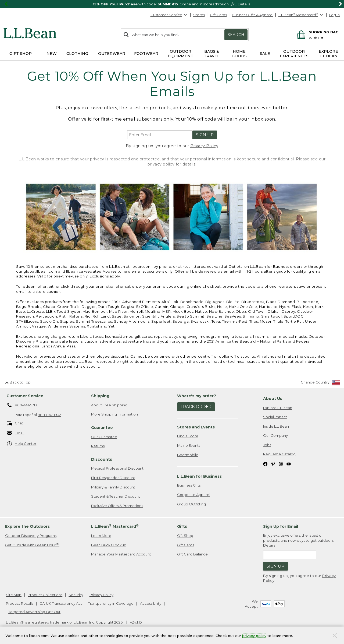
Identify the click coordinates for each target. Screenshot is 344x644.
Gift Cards (218, 15)
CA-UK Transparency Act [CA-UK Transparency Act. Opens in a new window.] (61, 603)
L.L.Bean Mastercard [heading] (115, 526)
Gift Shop (185, 536)
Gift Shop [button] (21, 54)
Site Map (14, 595)
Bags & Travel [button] (212, 54)
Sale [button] (265, 54)
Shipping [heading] (100, 396)
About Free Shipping (109, 405)
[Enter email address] (160, 135)
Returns (98, 446)
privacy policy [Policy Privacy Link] (254, 635)
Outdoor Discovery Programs (31, 536)
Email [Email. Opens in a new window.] (16, 433)
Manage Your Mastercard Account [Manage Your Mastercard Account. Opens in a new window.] (121, 554)
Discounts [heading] (102, 459)
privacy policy (161, 164)
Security (76, 595)
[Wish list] (324, 38)
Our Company (275, 435)
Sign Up (205, 135)
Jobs (267, 445)
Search (236, 35)
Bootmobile (188, 455)
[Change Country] (320, 383)
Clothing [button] (77, 54)
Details (244, 4)
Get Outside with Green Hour (32, 545)
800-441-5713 (22, 405)
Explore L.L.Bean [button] (328, 54)
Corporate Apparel (194, 495)
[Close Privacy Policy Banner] (335, 636)
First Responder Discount (113, 478)
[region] (172, 4)
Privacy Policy (204, 146)
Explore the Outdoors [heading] (27, 526)
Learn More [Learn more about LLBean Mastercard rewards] (101, 536)
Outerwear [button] (112, 54)
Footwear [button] (146, 54)
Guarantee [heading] (102, 428)
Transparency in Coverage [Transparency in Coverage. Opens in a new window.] (111, 603)
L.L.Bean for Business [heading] (199, 476)
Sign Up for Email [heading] (281, 526)
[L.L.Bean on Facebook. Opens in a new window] (265, 464)
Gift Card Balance (192, 554)
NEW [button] (52, 54)
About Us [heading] (273, 399)
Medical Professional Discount (117, 468)
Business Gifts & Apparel (253, 15)
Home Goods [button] (239, 54)
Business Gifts (189, 485)
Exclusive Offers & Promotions (117, 506)
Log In (334, 15)
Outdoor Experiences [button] (294, 54)
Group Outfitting (191, 504)
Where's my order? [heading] (197, 396)
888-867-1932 (49, 415)
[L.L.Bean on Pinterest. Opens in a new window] (273, 464)
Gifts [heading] (182, 526)
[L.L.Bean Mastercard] (301, 15)
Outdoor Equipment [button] (180, 54)
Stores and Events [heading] (196, 427)
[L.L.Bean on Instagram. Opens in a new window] (281, 464)
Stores (199, 15)
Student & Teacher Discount (116, 496)
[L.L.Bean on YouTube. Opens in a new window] (289, 464)
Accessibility (151, 603)
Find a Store (188, 436)
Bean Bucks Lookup (109, 545)
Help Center (22, 444)
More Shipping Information (114, 414)
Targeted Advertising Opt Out (34, 612)
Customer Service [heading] (25, 396)
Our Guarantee (104, 437)
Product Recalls (20, 603)
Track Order (196, 407)
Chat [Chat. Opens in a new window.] (15, 423)
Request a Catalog (279, 454)
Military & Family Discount (113, 487)
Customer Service (169, 15)
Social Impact (275, 417)
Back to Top (18, 382)
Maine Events (189, 445)
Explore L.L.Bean (278, 408)
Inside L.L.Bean (276, 426)
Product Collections (45, 595)
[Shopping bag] (317, 32)
